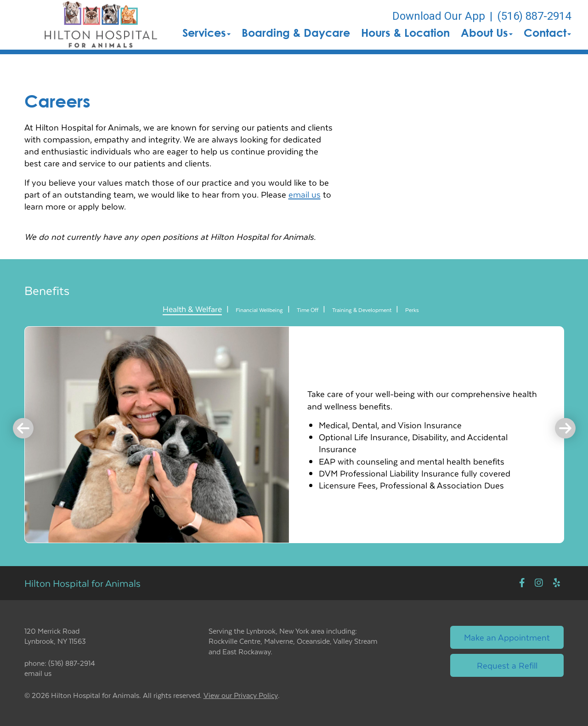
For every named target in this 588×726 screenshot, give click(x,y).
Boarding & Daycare (296, 33)
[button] (101, 25)
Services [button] (206, 33)
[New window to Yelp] (557, 583)
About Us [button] (487, 33)
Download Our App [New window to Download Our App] (439, 16)
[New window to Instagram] (539, 583)
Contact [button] (547, 33)
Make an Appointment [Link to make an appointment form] (507, 637)
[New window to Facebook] (522, 583)
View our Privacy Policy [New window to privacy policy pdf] (241, 695)
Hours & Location (405, 33)
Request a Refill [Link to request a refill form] (507, 665)
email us (305, 194)
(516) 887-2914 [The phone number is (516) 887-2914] (534, 16)
